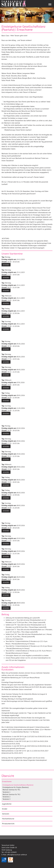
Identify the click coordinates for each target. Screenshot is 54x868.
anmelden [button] (6, 265)
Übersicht (8, 776)
